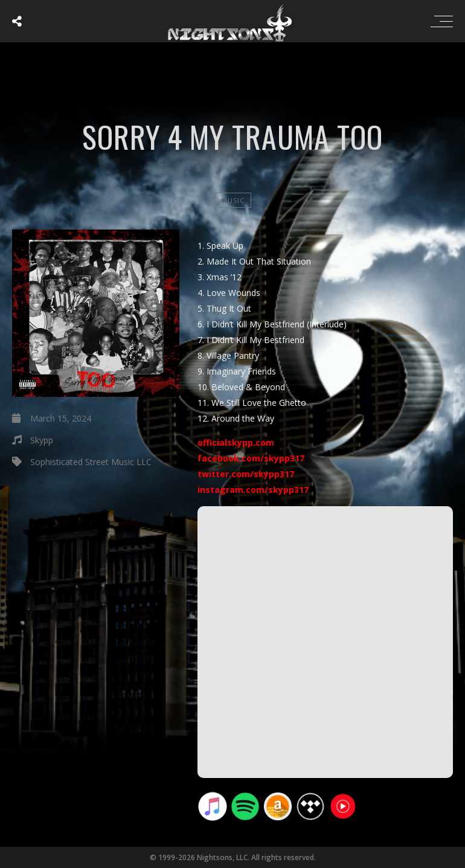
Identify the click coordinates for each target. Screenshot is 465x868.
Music (233, 200)
